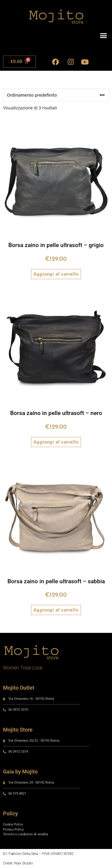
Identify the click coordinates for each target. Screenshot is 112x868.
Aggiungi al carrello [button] (56, 274)
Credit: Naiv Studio (18, 863)
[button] (104, 36)
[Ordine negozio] (56, 95)
